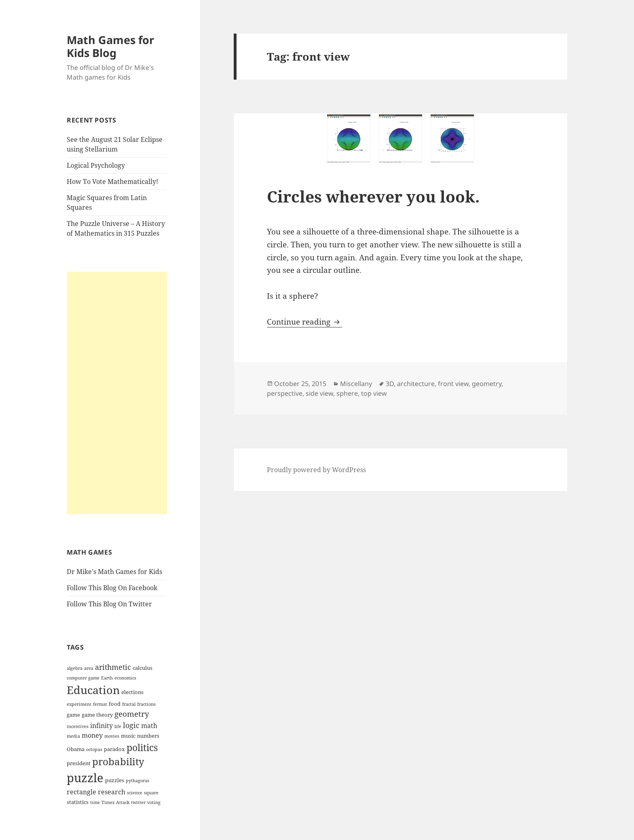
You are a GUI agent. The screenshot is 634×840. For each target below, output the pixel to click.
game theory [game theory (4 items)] (97, 715)
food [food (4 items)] (115, 704)
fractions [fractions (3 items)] (146, 704)
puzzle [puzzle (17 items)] (85, 778)
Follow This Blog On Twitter (109, 604)
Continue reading (304, 322)
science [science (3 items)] (135, 793)
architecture (416, 384)
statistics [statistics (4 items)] (78, 802)
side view (319, 393)
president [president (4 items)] (79, 763)
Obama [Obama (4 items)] (76, 749)
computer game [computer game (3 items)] (83, 678)
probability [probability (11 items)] (118, 761)
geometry (487, 384)
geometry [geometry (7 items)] (132, 714)
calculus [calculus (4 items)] (143, 668)
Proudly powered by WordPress (316, 470)
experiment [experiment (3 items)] (79, 704)
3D (390, 384)
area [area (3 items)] (89, 668)
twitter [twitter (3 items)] (138, 802)
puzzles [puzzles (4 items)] (115, 780)
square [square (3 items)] (151, 793)
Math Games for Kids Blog (110, 46)
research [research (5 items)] (112, 792)
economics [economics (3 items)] (125, 678)
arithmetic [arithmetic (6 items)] (113, 667)
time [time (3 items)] (95, 802)
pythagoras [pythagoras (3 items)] (137, 781)
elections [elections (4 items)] (132, 692)
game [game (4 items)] (73, 715)
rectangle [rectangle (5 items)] (81, 792)
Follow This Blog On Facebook (112, 588)
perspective (285, 393)
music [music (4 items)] (128, 736)
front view (453, 384)
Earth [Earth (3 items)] (107, 678)
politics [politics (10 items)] (142, 747)
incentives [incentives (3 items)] (78, 726)
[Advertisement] (117, 393)
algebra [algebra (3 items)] (75, 668)
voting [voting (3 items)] (154, 802)
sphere (347, 393)
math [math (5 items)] (149, 726)
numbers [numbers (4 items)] (148, 736)
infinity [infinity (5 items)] (101, 726)
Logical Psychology (96, 165)
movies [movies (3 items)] (112, 736)
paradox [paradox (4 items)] (114, 749)
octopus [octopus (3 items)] (94, 749)
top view (374, 393)
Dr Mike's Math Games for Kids (114, 572)
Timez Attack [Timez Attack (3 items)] (115, 802)
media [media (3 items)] (73, 736)
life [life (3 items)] (118, 726)
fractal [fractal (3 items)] (129, 704)
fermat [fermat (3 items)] (100, 704)
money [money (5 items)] (92, 735)
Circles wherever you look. (373, 196)
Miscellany (356, 384)
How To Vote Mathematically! (112, 182)
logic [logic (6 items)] (131, 725)
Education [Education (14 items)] (93, 690)
